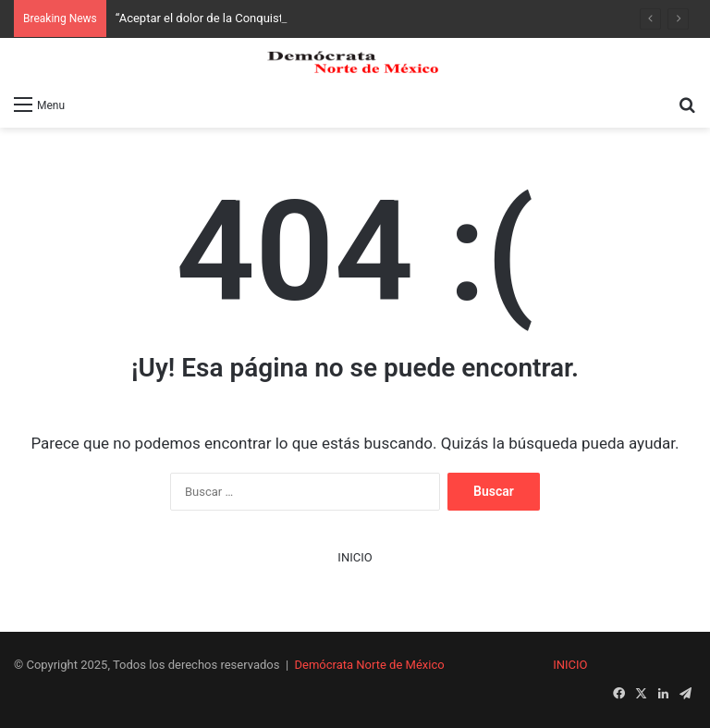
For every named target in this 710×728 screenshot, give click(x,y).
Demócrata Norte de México (370, 665)
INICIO (355, 557)
